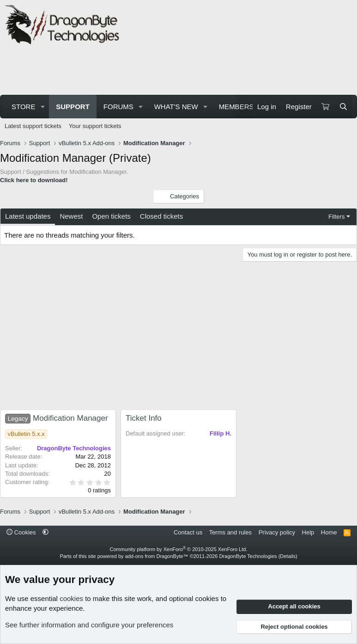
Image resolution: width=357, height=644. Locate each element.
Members (236, 107)
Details (288, 556)
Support (73, 107)
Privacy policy (277, 532)
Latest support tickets (33, 126)
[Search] (343, 107)
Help (308, 532)
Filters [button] (336, 217)
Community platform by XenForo (179, 549)
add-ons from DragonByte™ (157, 556)
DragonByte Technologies (248, 556)
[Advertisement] (173, 71)
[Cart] (325, 107)
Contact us (188, 532)
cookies (71, 598)
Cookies (21, 532)
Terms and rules (230, 532)
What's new (176, 107)
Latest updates (28, 216)
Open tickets (111, 216)
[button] (42, 107)
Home (329, 532)
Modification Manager (57, 418)
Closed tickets (161, 216)
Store (23, 107)
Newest (71, 216)
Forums (118, 107)
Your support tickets (95, 126)
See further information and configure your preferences (89, 625)
